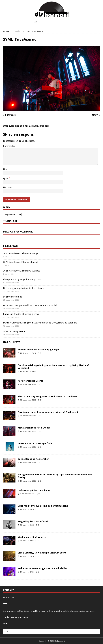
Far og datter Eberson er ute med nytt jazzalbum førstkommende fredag (55, 476)
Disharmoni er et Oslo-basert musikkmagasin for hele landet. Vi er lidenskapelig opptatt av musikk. (49, 611)
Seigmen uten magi (13, 297)
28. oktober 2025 (27, 509)
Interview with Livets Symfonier (36, 443)
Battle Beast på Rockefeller (33, 459)
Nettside (7, 187)
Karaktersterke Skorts (30, 381)
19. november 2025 (28, 431)
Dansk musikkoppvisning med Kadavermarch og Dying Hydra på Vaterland (40, 323)
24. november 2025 (28, 400)
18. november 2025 (28, 447)
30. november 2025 (28, 384)
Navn (6, 169)
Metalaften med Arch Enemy (34, 428)
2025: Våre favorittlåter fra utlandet (21, 262)
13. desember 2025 (28, 353)
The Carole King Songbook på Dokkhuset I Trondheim (48, 396)
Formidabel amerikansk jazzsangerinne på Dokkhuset (48, 412)
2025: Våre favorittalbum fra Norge (21, 253)
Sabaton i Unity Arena (14, 331)
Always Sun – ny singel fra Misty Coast (22, 279)
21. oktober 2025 (27, 541)
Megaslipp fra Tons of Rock (33, 521)
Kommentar (9, 146)
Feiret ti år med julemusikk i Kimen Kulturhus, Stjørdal (30, 305)
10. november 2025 (28, 462)
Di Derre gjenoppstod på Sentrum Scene (23, 288)
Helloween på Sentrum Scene (34, 490)
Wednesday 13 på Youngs (32, 537)
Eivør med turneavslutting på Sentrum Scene (43, 506)
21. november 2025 (28, 416)
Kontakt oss (9, 597)
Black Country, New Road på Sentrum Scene (42, 553)
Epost (6, 178)
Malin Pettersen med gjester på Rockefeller (42, 568)
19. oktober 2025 (27, 556)
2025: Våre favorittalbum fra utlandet (21, 271)
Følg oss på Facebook (18, 232)
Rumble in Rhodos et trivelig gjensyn (21, 314)
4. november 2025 (27, 494)
